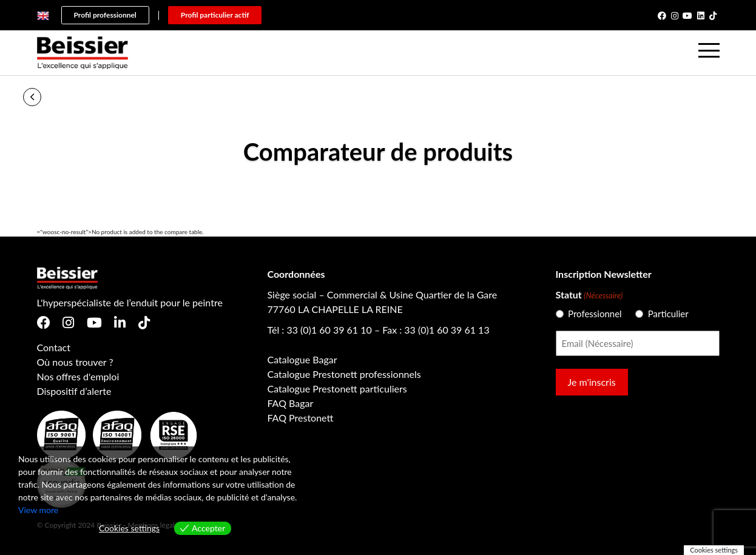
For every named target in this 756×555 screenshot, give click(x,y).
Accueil (63, 97)
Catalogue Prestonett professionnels (344, 374)
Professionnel (590, 314)
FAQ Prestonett (301, 418)
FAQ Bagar (291, 403)
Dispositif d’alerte (74, 391)
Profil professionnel (105, 15)
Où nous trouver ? (75, 362)
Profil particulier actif (215, 15)
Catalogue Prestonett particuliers (337, 388)
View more (38, 510)
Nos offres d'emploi (78, 376)
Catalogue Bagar (302, 359)
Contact (54, 347)
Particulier (663, 314)
